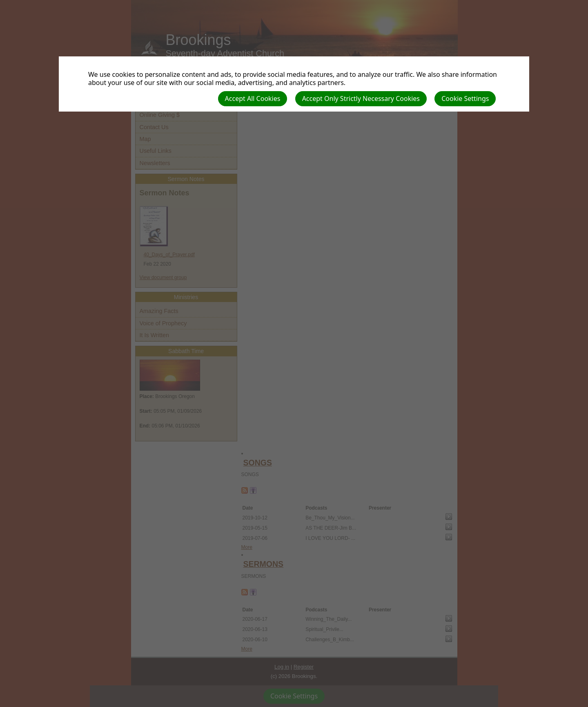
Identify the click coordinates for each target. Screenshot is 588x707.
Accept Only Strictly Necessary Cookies (361, 98)
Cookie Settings (465, 98)
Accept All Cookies (253, 98)
